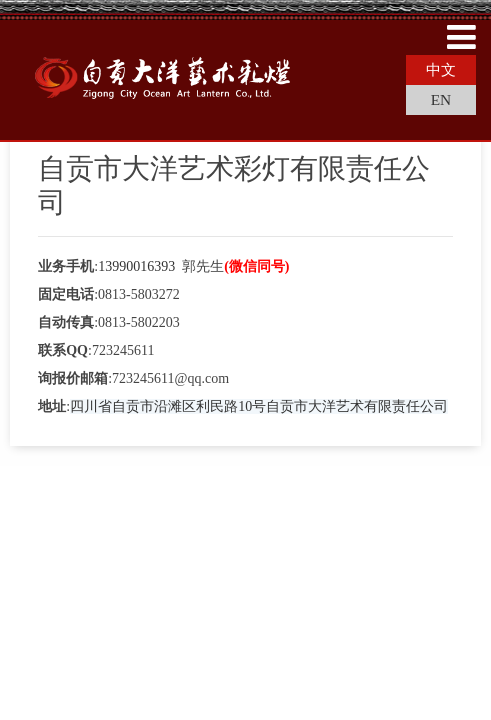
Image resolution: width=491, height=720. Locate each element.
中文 (441, 69)
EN (441, 99)
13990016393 (136, 266)
